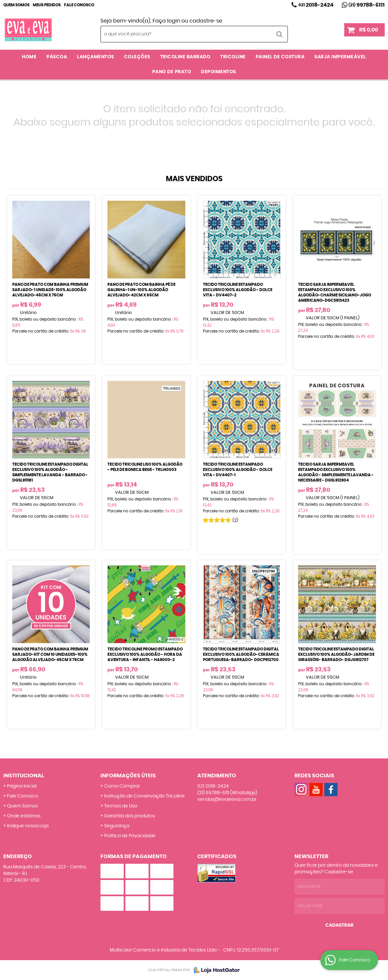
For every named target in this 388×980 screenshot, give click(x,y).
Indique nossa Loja (28, 826)
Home (29, 57)
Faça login (166, 21)
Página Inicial (22, 786)
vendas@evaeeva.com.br (227, 799)
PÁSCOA (57, 57)
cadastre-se (206, 21)
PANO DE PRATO (172, 72)
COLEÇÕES (137, 57)
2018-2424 (316, 5)
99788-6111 (367, 5)
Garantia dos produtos (129, 816)
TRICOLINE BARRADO (185, 57)
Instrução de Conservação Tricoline (144, 796)
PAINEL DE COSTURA (280, 57)
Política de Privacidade (130, 836)
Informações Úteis (128, 776)
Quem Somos (16, 5)
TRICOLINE (233, 57)
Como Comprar (122, 786)
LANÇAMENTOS (96, 57)
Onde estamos (24, 816)
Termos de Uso (121, 806)
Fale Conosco (79, 5)
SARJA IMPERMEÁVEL (340, 57)
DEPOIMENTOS (219, 72)
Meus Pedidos (47, 5)
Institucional (24, 776)
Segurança (117, 826)
